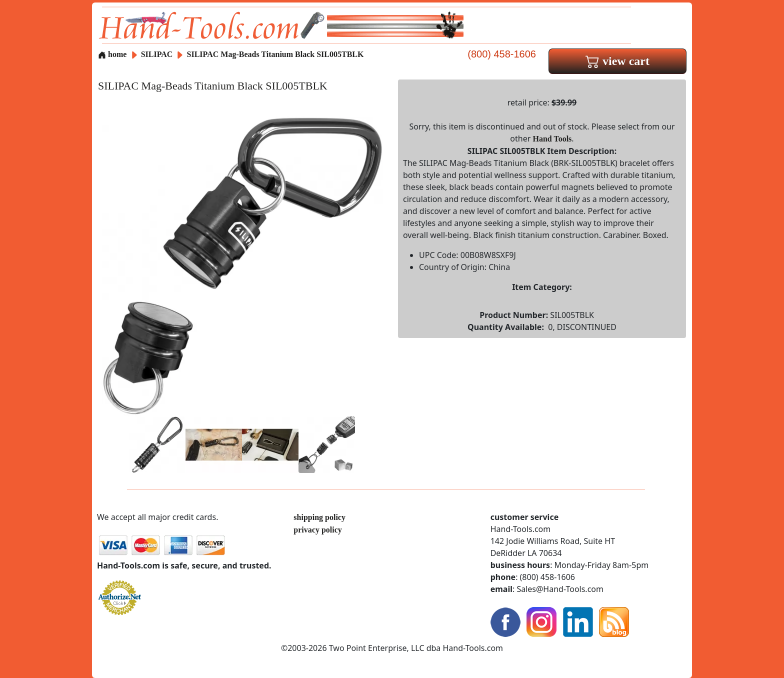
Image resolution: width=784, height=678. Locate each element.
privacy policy (317, 530)
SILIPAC (158, 54)
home (112, 54)
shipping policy (319, 517)
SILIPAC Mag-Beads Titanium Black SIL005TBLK (275, 54)
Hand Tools (552, 139)
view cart (617, 61)
